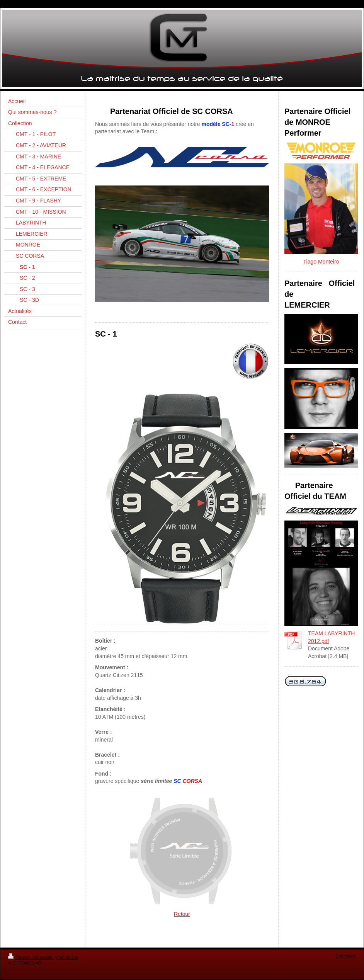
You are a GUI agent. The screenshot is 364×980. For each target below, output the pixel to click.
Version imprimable (31, 957)
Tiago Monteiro (321, 262)
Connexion (346, 956)
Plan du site (67, 957)
